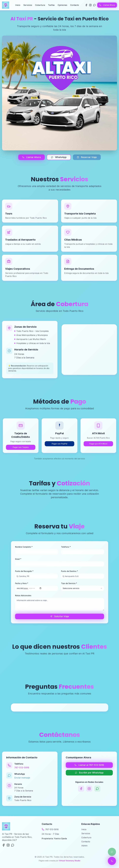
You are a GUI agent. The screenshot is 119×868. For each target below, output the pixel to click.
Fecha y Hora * (22, 583)
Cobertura (40, 5)
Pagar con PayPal (59, 444)
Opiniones (62, 5)
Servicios (28, 5)
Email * (18, 559)
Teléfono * (66, 547)
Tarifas (51, 5)
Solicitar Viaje (60, 616)
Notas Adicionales (23, 595)
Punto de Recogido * (24, 571)
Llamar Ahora (107, 5)
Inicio (18, 5)
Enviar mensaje (22, 778)
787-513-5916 (22, 768)
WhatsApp (59, 157)
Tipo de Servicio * (69, 583)
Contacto (75, 5)
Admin (84, 846)
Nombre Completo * (24, 547)
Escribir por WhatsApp (89, 773)
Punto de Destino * (70, 571)
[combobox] (83, 588)
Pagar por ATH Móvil (98, 444)
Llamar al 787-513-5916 (89, 765)
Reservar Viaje (87, 157)
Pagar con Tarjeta (21, 447)
